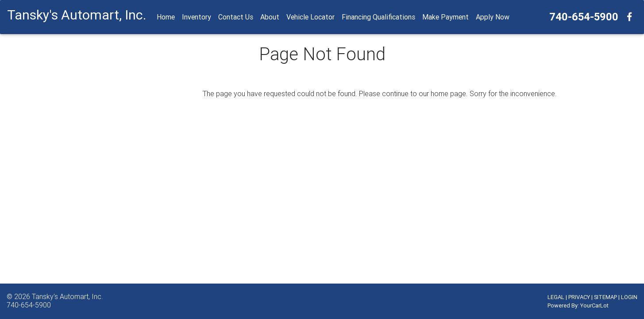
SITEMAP (605, 297)
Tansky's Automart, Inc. (67, 296)
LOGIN (629, 297)
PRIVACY (579, 297)
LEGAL (556, 297)
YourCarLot (594, 305)
